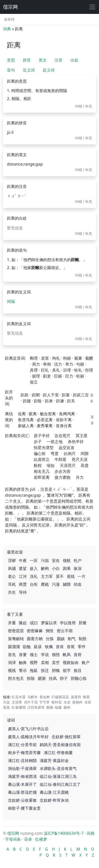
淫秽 (12, 560)
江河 (23, 576)
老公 (12, 576)
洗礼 (34, 576)
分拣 (50, 639)
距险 (38, 401)
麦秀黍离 (45, 426)
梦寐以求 (49, 623)
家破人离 (26, 426)
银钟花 (57, 702)
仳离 (22, 414)
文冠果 (17, 702)
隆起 (23, 623)
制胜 (83, 639)
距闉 (36, 395)
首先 (12, 655)
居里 (45, 358)
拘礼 (56, 358)
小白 (56, 568)
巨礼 (45, 370)
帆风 (67, 655)
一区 (34, 560)
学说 (45, 655)
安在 (56, 560)
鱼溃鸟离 (26, 420)
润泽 (12, 662)
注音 (59, 60)
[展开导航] (92, 7)
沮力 (58, 364)
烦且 (78, 670)
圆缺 (61, 639)
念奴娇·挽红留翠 (66, 737)
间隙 (85, 453)
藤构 (67, 707)
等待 (23, 592)
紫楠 (50, 707)
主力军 (47, 576)
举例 (47, 364)
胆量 (83, 623)
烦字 (67, 670)
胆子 (64, 678)
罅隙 (67, 584)
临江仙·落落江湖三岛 (58, 776)
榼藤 (58, 707)
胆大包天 (16, 678)
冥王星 (82, 436)
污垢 (45, 560)
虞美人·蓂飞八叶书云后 (28, 729)
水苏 (88, 702)
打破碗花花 (60, 697)
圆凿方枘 (35, 639)
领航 (67, 560)
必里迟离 (45, 420)
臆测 (42, 678)
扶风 (53, 678)
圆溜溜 (14, 647)
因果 (67, 568)
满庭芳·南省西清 (22, 776)
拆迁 (45, 670)
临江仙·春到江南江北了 (60, 784)
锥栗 (86, 697)
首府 (78, 655)
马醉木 (33, 697)
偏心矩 (40, 453)
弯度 (55, 453)
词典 (7, 29)
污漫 (56, 584)
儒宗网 (10, 7)
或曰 (34, 623)
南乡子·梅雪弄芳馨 (24, 753)
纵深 (78, 568)
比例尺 (70, 453)
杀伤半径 (76, 442)
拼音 (27, 60)
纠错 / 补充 (84, 106)
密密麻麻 (35, 631)
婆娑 (23, 568)
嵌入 (34, 568)
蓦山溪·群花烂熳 (22, 792)
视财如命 (71, 662)
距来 (49, 401)
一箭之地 (55, 442)
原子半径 (42, 436)
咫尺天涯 (80, 459)
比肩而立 (42, 459)
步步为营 (63, 471)
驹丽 (67, 358)
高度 (85, 465)
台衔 (34, 584)
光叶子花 (31, 702)
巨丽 (58, 376)
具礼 (56, 370)
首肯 (60, 647)
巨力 (69, 376)
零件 (82, 647)
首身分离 (64, 426)
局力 (36, 364)
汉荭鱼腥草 (36, 707)
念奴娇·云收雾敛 (22, 800)
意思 (11, 60)
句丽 (80, 364)
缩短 (51, 465)
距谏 (60, 401)
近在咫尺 (63, 436)
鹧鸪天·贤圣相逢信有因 (60, 745)
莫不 (60, 576)
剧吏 (47, 376)
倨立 (34, 382)
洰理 (67, 370)
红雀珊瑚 (19, 707)
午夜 (23, 560)
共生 (12, 592)
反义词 (49, 70)
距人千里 (51, 395)
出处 (74, 60)
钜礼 (78, 370)
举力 (69, 364)
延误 (38, 647)
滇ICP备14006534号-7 (64, 833)
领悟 (56, 655)
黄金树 (45, 697)
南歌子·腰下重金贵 (24, 808)
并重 (12, 623)
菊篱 (78, 358)
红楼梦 (41, 839)
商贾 (23, 584)
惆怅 (50, 631)
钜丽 (80, 376)
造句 (11, 70)
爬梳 (45, 584)
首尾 (71, 647)
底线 (71, 576)
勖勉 (27, 647)
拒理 (89, 370)
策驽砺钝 (16, 639)
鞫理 (34, 358)
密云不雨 (65, 631)
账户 (86, 662)
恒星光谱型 (44, 448)
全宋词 (9, 19)
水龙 (67, 702)
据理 (36, 376)
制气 (72, 639)
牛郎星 (61, 459)
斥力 (80, 477)
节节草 (44, 702)
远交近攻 (66, 448)
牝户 (78, 560)
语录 (28, 839)
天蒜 (6, 702)
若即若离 (42, 477)
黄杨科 (77, 702)
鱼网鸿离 (67, 414)
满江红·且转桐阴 (22, 761)
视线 (12, 670)
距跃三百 (81, 395)
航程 (38, 465)
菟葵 (6, 707)
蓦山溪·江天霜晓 (54, 792)
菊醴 (89, 358)
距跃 (25, 395)
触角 (23, 662)
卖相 (45, 662)
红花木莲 (19, 697)
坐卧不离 (64, 420)
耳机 (12, 584)
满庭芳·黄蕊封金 (54, 761)
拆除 (31, 678)
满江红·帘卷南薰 (58, 753)
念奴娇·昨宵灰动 (54, 800)
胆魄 (56, 670)
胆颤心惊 (79, 678)
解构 (45, 568)
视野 (34, 662)
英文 (43, 60)
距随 (27, 401)
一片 (82, 576)
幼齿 (78, 584)
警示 (23, 670)
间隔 (11, 301)
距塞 (66, 395)
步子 (38, 442)
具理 (34, 370)
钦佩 (49, 647)
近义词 (29, 70)
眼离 (33, 414)
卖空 (56, 662)
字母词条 (13, 839)
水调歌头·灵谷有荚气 (58, 768)
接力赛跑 (63, 477)
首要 (23, 655)
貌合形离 (48, 414)
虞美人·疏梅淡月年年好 (28, 737)
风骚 (12, 568)
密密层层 (16, 631)
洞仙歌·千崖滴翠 (22, 768)
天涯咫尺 (68, 465)
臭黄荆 (76, 697)
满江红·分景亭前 (22, 745)
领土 (34, 655)
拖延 (34, 670)
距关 (71, 401)
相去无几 (42, 471)
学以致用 (68, 623)
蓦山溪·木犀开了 (22, 784)
